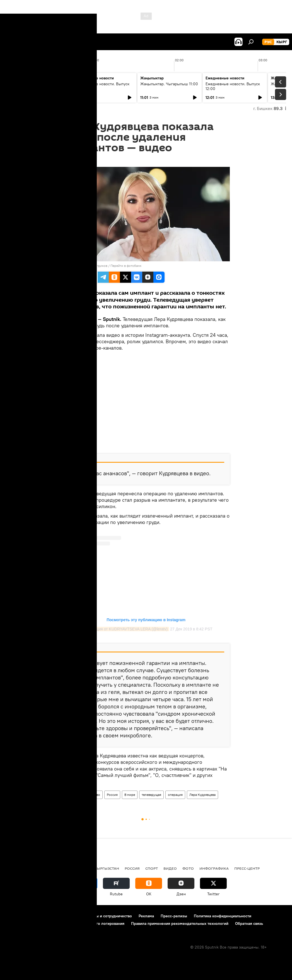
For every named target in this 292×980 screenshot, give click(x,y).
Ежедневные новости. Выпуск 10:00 (102, 86)
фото (188, 868)
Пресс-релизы (174, 916)
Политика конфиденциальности (223, 916)
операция (175, 795)
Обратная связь (249, 923)
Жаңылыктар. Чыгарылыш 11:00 (169, 84)
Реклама (146, 916)
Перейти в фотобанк (126, 266)
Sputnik (72, 266)
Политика (47, 868)
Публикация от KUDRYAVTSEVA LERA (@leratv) (124, 629)
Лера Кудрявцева (202, 795)
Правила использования (53, 916)
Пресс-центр (247, 868)
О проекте (15, 916)
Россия (112, 795)
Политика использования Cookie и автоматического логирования (65, 923)
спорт (152, 868)
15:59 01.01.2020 (77, 160)
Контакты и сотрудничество (107, 916)
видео (170, 868)
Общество (92, 795)
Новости (72, 795)
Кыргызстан (18, 868)
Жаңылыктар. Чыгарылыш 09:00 (34, 86)
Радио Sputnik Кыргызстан (91, 868)
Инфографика (214, 868)
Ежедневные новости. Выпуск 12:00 (233, 86)
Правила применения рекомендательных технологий (180, 923)
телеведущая (151, 795)
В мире (130, 795)
